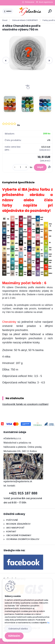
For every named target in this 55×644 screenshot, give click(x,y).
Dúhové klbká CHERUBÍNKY (25, 20)
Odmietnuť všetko (18, 629)
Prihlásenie (29, 2)
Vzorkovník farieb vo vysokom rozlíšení (25, 404)
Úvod (5, 20)
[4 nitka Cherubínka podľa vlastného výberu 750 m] (27, 53)
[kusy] (21, 167)
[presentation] (6, 60)
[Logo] (30, 11)
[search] (50, 11)
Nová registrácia (46, 2)
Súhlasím (14, 636)
